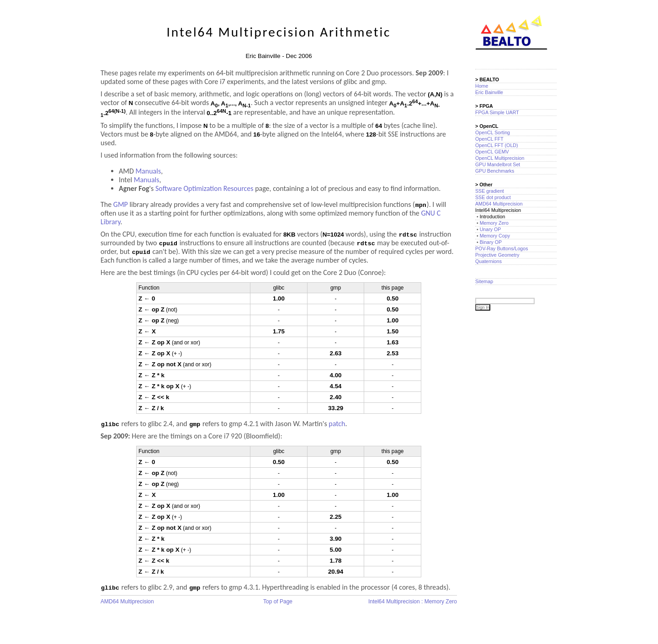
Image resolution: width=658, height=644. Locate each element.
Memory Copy (495, 236)
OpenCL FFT (489, 139)
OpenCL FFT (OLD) (497, 145)
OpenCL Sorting (493, 132)
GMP (121, 204)
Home (482, 86)
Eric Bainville (489, 92)
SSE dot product (493, 197)
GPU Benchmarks (495, 171)
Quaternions (488, 261)
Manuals (148, 171)
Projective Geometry (497, 255)
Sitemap (484, 281)
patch (337, 424)
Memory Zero (494, 223)
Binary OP (491, 242)
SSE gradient (490, 191)
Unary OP (491, 229)
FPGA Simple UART (497, 112)
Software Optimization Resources (204, 188)
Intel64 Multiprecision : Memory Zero (413, 602)
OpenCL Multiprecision (500, 158)
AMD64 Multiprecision (127, 602)
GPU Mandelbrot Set (498, 164)
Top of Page (278, 602)
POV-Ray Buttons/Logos (502, 248)
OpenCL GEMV (492, 152)
